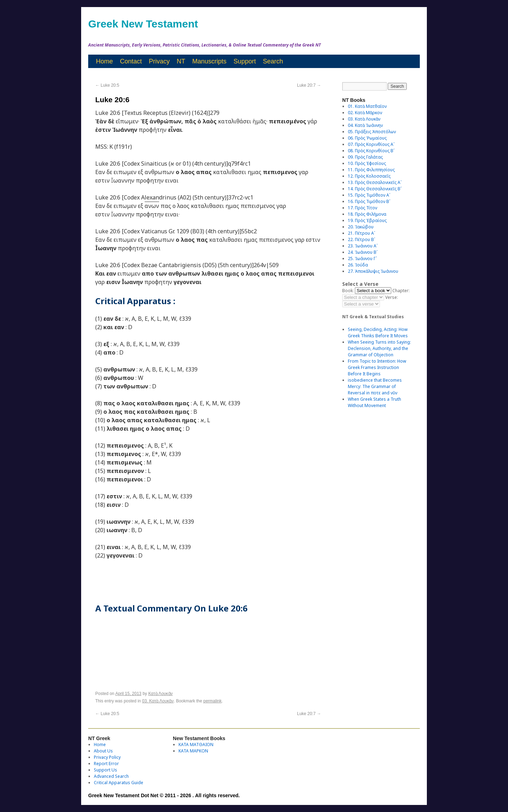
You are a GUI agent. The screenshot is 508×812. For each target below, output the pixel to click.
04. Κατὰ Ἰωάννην (365, 125)
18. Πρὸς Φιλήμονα (367, 214)
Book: (348, 291)
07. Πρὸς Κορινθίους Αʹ (371, 144)
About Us (103, 751)
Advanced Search (111, 776)
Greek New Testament (143, 24)
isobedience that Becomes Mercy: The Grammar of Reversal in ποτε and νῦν (375, 386)
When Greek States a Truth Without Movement (374, 402)
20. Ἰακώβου (361, 227)
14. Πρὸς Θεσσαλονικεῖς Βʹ (375, 189)
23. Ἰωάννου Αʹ (363, 246)
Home (104, 61)
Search (273, 61)
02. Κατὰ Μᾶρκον (365, 113)
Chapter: (401, 291)
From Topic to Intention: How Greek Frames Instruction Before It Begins (377, 367)
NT (181, 61)
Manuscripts (209, 61)
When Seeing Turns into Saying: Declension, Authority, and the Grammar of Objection (379, 348)
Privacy (159, 61)
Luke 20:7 (309, 85)
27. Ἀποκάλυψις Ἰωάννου (373, 271)
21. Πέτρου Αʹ (361, 233)
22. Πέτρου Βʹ (361, 239)
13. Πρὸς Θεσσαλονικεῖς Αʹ (375, 182)
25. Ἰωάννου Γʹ (362, 259)
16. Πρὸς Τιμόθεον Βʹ (369, 201)
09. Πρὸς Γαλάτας (365, 157)
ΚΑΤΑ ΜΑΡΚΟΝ (193, 751)
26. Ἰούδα (358, 265)
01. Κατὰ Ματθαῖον (367, 106)
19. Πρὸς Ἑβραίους (367, 220)
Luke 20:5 (107, 85)
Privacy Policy (107, 757)
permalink (212, 701)
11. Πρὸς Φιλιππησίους (371, 170)
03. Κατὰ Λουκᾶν (158, 701)
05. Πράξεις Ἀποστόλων (372, 132)
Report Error (106, 764)
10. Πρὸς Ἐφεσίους (367, 163)
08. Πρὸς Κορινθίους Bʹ (371, 151)
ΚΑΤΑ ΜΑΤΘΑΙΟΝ (196, 745)
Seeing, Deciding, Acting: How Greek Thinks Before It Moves (378, 333)
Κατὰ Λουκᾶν (160, 694)
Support (245, 61)
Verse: (392, 297)
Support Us (105, 770)
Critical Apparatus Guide (119, 783)
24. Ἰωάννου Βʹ (363, 252)
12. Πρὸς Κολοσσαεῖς (369, 176)
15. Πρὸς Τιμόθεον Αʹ (369, 195)
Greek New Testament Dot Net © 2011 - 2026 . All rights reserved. (164, 795)
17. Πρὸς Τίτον (362, 208)
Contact (131, 61)
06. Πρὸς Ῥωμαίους (367, 138)
